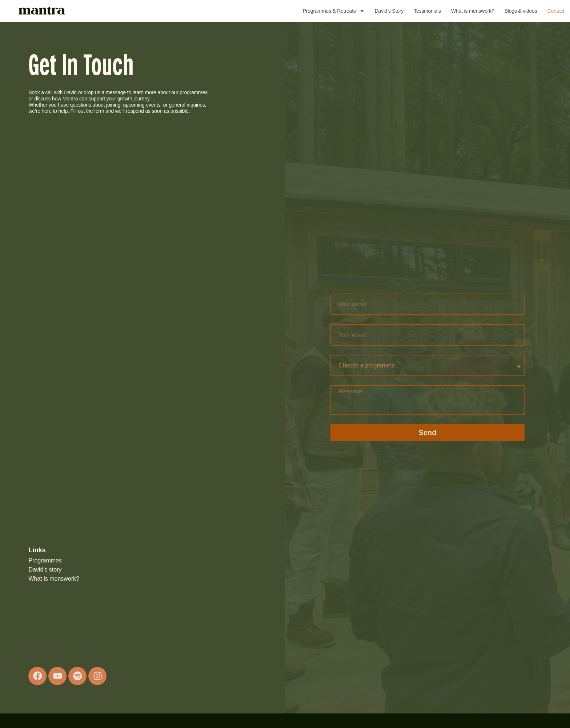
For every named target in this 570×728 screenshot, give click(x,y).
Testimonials (427, 11)
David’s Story (389, 11)
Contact (556, 11)
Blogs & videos (521, 11)
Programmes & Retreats (334, 11)
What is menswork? (473, 11)
